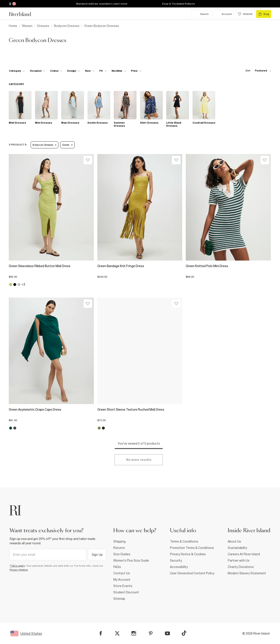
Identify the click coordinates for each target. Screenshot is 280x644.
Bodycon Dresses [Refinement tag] (45, 145)
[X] (117, 633)
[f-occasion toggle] (38, 71)
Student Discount (126, 592)
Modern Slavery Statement (247, 573)
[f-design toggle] (73, 71)
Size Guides (122, 554)
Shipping (119, 541)
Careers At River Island (244, 554)
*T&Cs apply (17, 566)
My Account (122, 580)
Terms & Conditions (184, 541)
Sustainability (237, 548)
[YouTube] (167, 633)
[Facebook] (101, 633)
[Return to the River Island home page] (23, 14)
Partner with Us (239, 561)
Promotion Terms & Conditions (192, 548)
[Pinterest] (151, 633)
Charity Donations (241, 567)
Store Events (123, 586)
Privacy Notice (19, 570)
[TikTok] (184, 633)
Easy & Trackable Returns (178, 4)
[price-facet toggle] (136, 71)
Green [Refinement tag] (67, 145)
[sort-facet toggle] (257, 71)
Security (176, 561)
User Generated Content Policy (192, 573)
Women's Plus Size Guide (131, 561)
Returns (119, 548)
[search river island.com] (202, 14)
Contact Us (122, 573)
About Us (234, 541)
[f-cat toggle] (17, 71)
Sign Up (97, 555)
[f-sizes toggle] (90, 71)
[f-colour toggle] (56, 71)
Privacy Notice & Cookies (188, 554)
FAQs (117, 567)
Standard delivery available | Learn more (101, 4)
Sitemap (119, 599)
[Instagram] (134, 633)
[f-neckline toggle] (119, 71)
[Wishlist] (88, 160)
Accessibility (179, 567)
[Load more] (139, 460)
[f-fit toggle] (103, 71)
